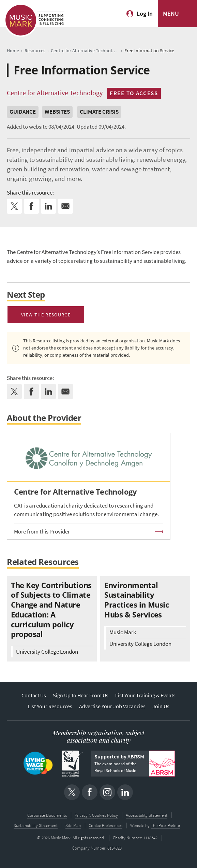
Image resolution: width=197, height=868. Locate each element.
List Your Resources (50, 706)
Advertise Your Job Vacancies (112, 706)
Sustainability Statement (36, 826)
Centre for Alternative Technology (55, 93)
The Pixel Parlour (165, 826)
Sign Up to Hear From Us (81, 695)
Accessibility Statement (147, 815)
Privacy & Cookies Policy (96, 815)
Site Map (73, 826)
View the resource (46, 315)
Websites (57, 112)
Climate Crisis (99, 112)
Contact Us (34, 695)
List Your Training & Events (145, 695)
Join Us (161, 706)
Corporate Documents (47, 815)
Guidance (23, 112)
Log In (145, 14)
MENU (171, 14)
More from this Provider (42, 532)
